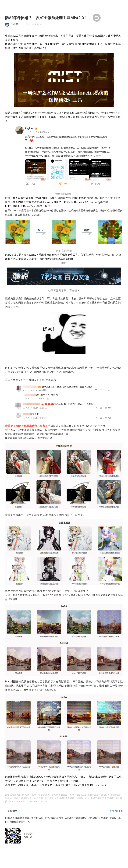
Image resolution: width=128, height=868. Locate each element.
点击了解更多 (116, 811)
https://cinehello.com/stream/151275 (27, 801)
